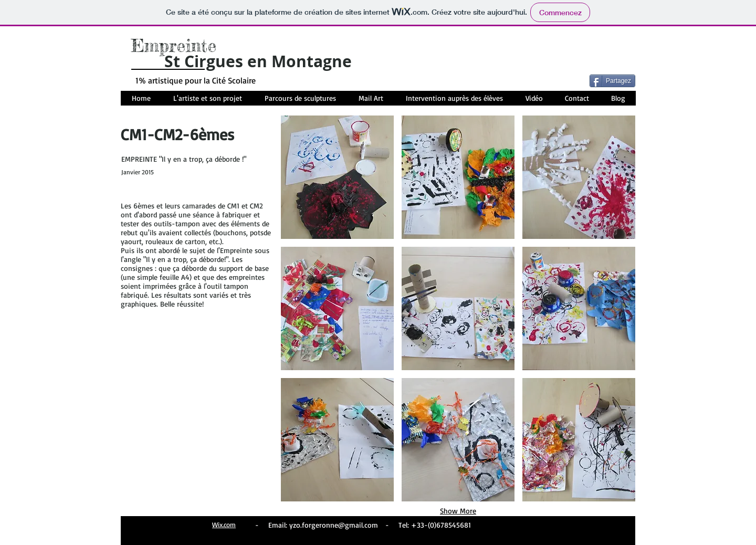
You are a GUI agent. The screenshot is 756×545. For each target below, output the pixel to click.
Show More (458, 511)
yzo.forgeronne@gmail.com (334, 525)
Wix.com (224, 525)
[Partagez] (612, 81)
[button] (337, 177)
